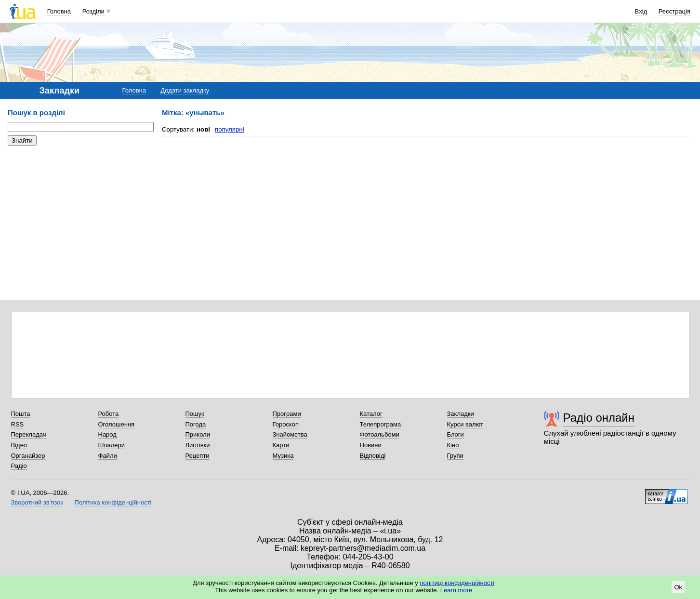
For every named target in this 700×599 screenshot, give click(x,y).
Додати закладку (185, 90)
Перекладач (29, 434)
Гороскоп (286, 424)
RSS (18, 424)
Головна (59, 11)
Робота (109, 414)
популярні (230, 129)
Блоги (456, 434)
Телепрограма (381, 424)
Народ (107, 434)
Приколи (198, 434)
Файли (108, 456)
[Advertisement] (80, 212)
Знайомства (290, 434)
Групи (455, 456)
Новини (371, 445)
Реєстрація (674, 11)
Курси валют (465, 424)
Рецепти (198, 456)
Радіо (19, 466)
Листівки (198, 445)
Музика (283, 456)
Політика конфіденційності (113, 502)
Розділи (93, 11)
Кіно (453, 445)
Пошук (195, 414)
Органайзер (28, 456)
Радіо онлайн (599, 418)
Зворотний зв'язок (37, 502)
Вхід (641, 11)
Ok (678, 587)
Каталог (371, 414)
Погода (196, 424)
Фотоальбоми (380, 434)
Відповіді (373, 456)
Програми (287, 414)
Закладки (461, 414)
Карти (281, 445)
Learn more (456, 590)
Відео (19, 445)
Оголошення (117, 424)
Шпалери (112, 445)
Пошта (21, 414)
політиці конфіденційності (457, 583)
